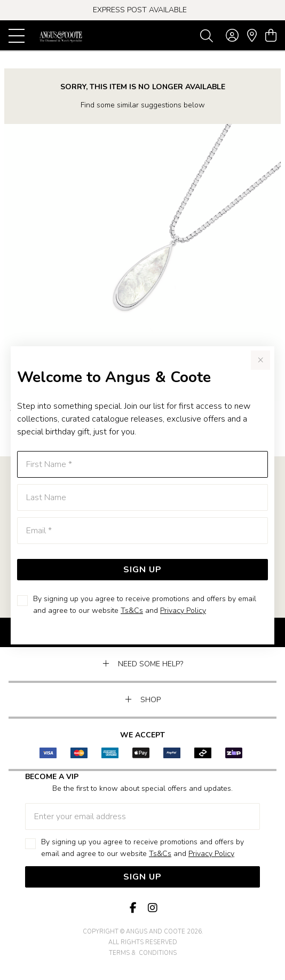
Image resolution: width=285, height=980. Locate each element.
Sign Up (142, 570)
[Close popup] (260, 360)
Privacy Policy (183, 610)
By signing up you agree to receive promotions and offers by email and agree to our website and (145, 605)
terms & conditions (143, 953)
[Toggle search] (207, 35)
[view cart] (271, 36)
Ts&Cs (132, 610)
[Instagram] (152, 908)
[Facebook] (133, 908)
